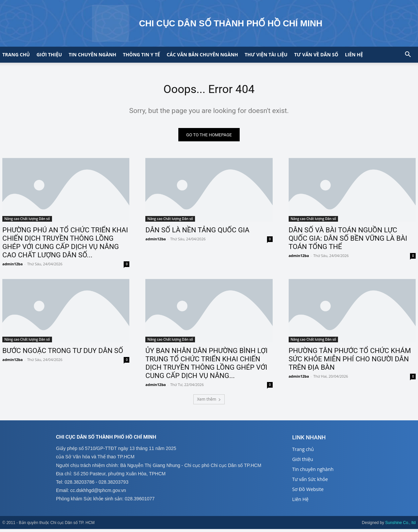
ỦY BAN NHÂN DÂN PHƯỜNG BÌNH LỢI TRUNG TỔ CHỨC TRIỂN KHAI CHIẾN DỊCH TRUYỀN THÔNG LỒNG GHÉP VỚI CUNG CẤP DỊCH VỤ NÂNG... (206, 366)
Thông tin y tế (141, 54)
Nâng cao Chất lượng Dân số (27, 221)
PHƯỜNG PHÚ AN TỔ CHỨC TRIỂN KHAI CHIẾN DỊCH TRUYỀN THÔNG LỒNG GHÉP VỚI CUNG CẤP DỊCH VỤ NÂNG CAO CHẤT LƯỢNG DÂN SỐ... (65, 245)
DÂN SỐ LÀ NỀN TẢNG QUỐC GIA (197, 233)
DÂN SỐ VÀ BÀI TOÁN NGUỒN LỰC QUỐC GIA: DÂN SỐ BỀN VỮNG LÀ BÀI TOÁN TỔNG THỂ (348, 241)
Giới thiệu (49, 54)
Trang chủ (16, 54)
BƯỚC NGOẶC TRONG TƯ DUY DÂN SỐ (63, 353)
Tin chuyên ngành (92, 54)
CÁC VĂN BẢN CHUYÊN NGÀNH (202, 54)
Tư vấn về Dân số (316, 54)
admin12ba (12, 266)
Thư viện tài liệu (266, 54)
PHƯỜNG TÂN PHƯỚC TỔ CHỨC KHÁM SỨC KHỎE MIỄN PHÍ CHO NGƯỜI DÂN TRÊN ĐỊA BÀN (350, 362)
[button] (408, 55)
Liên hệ (354, 54)
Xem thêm (209, 402)
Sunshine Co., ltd (400, 526)
